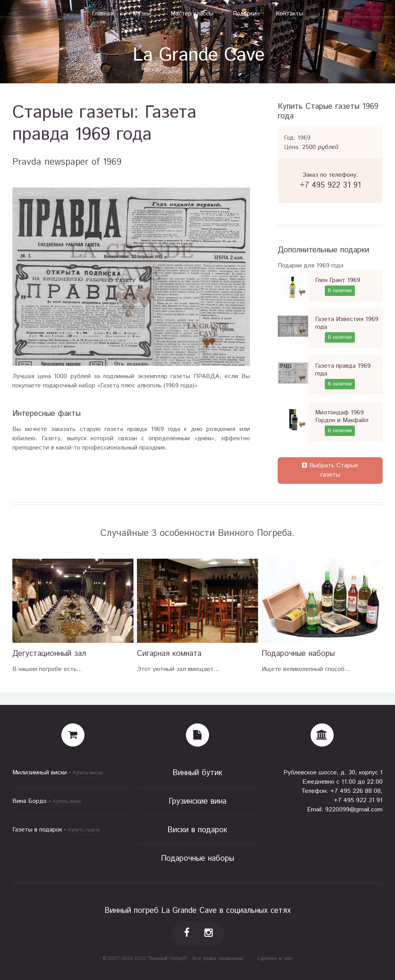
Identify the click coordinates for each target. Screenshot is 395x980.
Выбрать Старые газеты (330, 470)
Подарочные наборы (298, 654)
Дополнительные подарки (323, 250)
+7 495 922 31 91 (358, 800)
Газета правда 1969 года (343, 370)
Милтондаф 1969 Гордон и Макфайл (342, 416)
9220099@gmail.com (354, 810)
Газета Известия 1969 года (347, 323)
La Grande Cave (199, 55)
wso (289, 959)
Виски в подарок (197, 830)
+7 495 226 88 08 (355, 791)
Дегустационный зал (49, 654)
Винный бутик (197, 773)
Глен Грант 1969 (338, 280)
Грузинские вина (197, 802)
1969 (304, 138)
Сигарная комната (169, 654)
